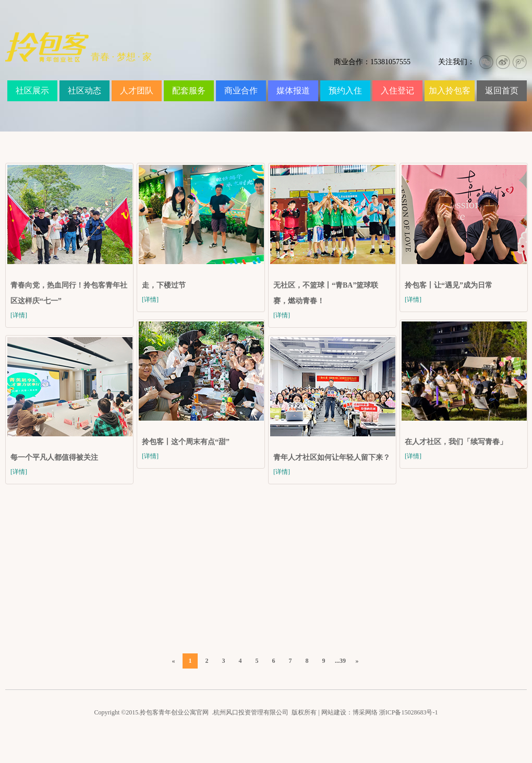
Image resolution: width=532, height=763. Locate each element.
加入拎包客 (450, 91)
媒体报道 (293, 91)
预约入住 (345, 91)
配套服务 (189, 91)
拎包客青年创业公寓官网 (174, 712)
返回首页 (502, 91)
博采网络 (365, 712)
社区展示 (32, 91)
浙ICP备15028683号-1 (409, 712)
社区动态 (84, 91)
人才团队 (137, 91)
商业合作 (241, 91)
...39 (340, 661)
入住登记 (397, 91)
